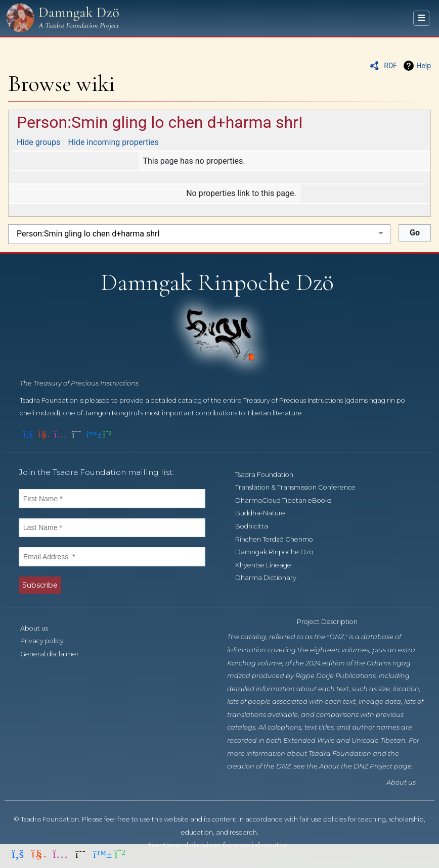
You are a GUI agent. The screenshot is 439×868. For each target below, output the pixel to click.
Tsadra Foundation (270, 475)
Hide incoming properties (114, 142)
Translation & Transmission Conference (301, 487)
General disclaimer (55, 654)
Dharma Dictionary (271, 578)
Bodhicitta (257, 526)
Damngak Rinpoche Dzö (280, 552)
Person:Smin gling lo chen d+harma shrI (160, 122)
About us (40, 628)
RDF (390, 66)
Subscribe (40, 585)
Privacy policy (48, 641)
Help (424, 66)
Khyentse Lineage (269, 565)
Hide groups (38, 142)
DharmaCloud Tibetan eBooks (289, 500)
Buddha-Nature (266, 513)
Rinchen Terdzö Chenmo (280, 539)
